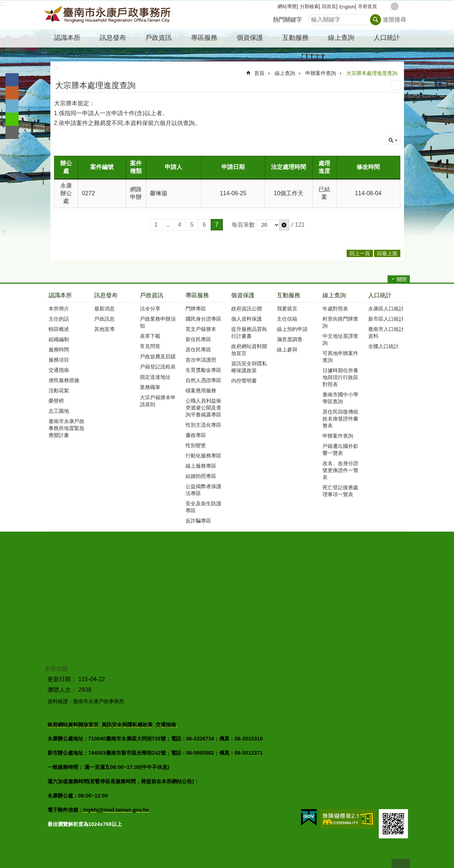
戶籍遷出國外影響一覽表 (340, 450)
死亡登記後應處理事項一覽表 (340, 491)
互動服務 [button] (295, 38)
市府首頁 (367, 6)
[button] (284, 225)
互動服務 (289, 295)
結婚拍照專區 (201, 476)
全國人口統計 (384, 346)
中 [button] (395, 6)
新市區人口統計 (386, 319)
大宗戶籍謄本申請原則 (158, 401)
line (12, 119)
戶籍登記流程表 (158, 367)
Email (12, 132)
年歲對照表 (335, 309)
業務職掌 (150, 387)
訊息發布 (106, 295)
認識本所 (60, 295)
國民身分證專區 (203, 319)
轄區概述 (59, 329)
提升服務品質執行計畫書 (249, 333)
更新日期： (62, 679)
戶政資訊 (152, 295)
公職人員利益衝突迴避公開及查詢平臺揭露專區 (203, 408)
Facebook (12, 80)
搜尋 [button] (375, 20)
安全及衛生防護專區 (203, 507)
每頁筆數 (243, 225)
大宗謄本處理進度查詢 (372, 73)
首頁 (259, 73)
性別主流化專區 (203, 425)
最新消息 (104, 309)
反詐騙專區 (198, 521)
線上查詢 (285, 73)
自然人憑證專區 (203, 380)
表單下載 (150, 336)
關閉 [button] (402, 279)
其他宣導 (104, 329)
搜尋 (314, 18)
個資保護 (243, 295)
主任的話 (59, 319)
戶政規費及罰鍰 (158, 356)
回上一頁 (360, 253)
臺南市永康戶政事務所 (108, 15)
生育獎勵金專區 (203, 370)
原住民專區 (198, 350)
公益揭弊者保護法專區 (203, 490)
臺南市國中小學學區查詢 (340, 398)
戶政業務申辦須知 (158, 322)
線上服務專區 (201, 466)
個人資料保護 (247, 319)
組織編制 (59, 339)
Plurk (12, 93)
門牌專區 (196, 309)
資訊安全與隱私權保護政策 (249, 367)
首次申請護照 (201, 360)
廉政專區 (196, 435)
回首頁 (329, 6)
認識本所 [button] (67, 38)
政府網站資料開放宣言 (249, 350)
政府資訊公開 (247, 309)
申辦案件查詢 (321, 73)
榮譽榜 (56, 401)
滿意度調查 (290, 339)
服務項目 (59, 360)
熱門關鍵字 (287, 20)
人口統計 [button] (387, 38)
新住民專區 (198, 339)
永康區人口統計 (386, 309)
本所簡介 (59, 309)
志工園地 (59, 411)
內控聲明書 (244, 381)
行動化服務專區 (203, 456)
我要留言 (287, 309)
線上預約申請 (292, 329)
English (347, 7)
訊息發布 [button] (113, 38)
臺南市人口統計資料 (386, 333)
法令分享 (150, 309)
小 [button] (387, 6)
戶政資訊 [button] (159, 38)
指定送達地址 (155, 377)
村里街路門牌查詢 (340, 322)
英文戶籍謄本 (201, 329)
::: (2, 3)
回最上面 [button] (387, 253)
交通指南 (59, 370)
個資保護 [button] (250, 38)
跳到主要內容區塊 (4, 4)
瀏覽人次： (62, 690)
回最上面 (401, 863)
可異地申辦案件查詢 (340, 357)
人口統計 (380, 295)
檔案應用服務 (201, 390)
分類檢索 (309, 6)
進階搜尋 (394, 20)
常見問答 (150, 346)
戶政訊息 (104, 319)
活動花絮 (59, 390)
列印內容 (396, 85)
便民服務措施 (64, 380)
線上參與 (287, 350)
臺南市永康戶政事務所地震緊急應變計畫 (66, 428)
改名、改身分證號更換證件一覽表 (340, 470)
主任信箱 (287, 319)
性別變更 (196, 445)
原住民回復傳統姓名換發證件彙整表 (340, 419)
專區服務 (197, 295)
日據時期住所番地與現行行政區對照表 (340, 377)
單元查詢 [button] (393, 140)
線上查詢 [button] (341, 38)
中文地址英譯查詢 (340, 339)
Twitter (12, 106)
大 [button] (402, 6)
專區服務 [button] (204, 38)
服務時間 (59, 350)
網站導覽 (287, 6)
